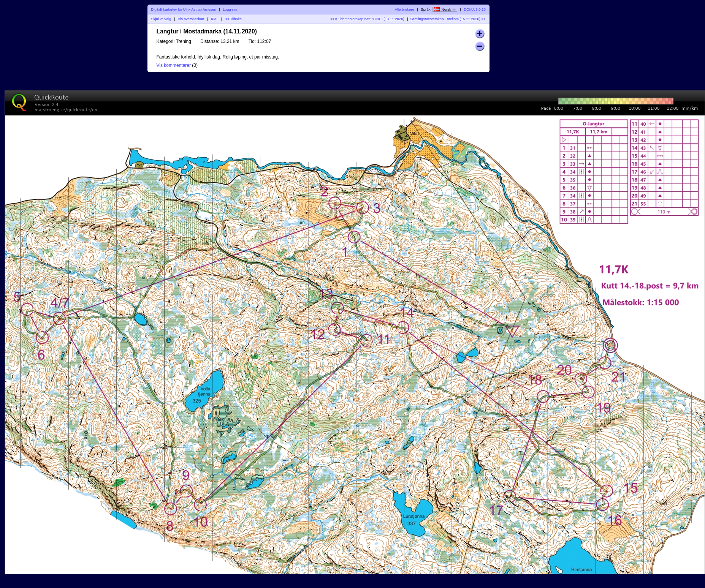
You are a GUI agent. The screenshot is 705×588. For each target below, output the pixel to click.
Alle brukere (405, 9)
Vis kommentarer (174, 65)
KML (215, 19)
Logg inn (230, 9)
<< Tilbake (233, 19)
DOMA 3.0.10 (475, 9)
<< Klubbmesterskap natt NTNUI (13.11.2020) (367, 19)
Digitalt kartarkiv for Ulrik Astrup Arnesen (184, 9)
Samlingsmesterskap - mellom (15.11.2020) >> (448, 19)
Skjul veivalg (161, 19)
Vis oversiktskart (191, 19)
